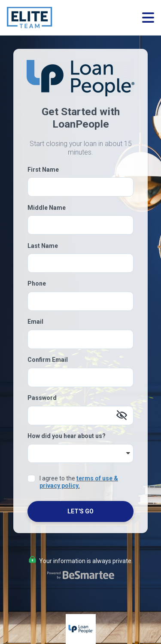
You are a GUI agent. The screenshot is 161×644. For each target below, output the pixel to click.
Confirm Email (48, 360)
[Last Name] (80, 263)
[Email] (80, 339)
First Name (43, 170)
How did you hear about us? (67, 436)
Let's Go (80, 511)
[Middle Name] (80, 225)
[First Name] (80, 187)
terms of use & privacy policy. (79, 482)
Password (42, 398)
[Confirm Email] (80, 377)
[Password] (80, 416)
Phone (37, 283)
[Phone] (80, 301)
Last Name (43, 246)
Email (35, 322)
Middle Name (47, 208)
